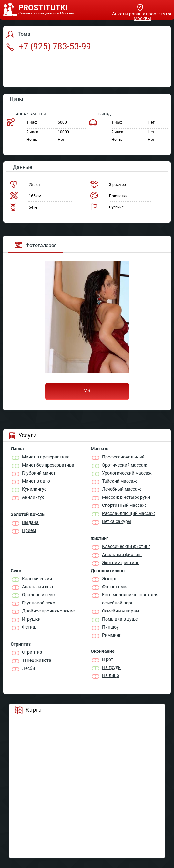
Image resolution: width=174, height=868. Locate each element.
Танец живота (37, 660)
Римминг (112, 635)
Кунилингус (34, 489)
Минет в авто (36, 481)
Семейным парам (121, 611)
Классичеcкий (37, 579)
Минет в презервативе (46, 457)
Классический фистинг (126, 546)
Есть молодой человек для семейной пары (130, 599)
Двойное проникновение (48, 611)
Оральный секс (38, 595)
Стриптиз (32, 652)
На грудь (111, 667)
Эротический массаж (125, 465)
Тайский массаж (119, 481)
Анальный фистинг (122, 555)
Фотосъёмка (115, 587)
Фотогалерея (36, 245)
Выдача (30, 522)
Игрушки (31, 619)
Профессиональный (123, 457)
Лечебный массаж (122, 489)
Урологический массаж (127, 473)
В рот (108, 659)
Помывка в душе (120, 619)
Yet (87, 391)
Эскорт (109, 579)
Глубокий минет (39, 473)
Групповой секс (38, 603)
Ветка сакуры (117, 521)
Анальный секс (38, 587)
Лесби (28, 668)
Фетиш (29, 627)
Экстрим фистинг (120, 563)
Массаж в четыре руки (126, 497)
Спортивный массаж (124, 505)
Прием (29, 530)
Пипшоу (110, 627)
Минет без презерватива (48, 465)
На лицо (111, 675)
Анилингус (33, 497)
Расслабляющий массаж (128, 513)
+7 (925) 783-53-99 (49, 46)
